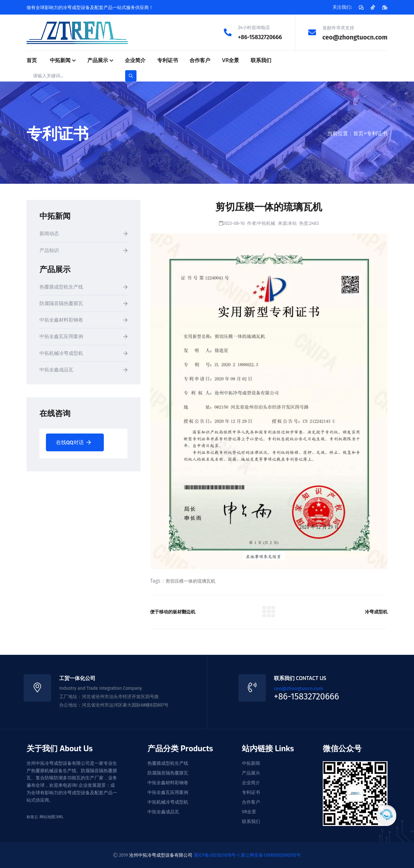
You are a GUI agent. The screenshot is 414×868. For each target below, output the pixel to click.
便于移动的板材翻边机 (176, 612)
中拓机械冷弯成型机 (63, 355)
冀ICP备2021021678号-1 (217, 855)
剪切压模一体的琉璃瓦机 (191, 581)
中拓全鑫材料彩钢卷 (63, 321)
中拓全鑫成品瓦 (58, 372)
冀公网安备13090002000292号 (271, 855)
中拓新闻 (60, 60)
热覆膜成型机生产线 (63, 287)
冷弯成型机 (375, 612)
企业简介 (135, 60)
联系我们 (261, 60)
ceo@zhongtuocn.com (355, 37)
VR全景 (230, 60)
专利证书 (168, 60)
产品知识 (50, 251)
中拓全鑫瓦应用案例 (63, 338)
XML (60, 817)
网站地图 (47, 817)
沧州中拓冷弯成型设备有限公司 (161, 855)
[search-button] (131, 76)
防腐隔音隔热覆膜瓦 (63, 304)
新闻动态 (50, 234)
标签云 (32, 817)
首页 (32, 60)
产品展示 (98, 60)
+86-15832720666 (257, 37)
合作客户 (200, 60)
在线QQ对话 (73, 444)
